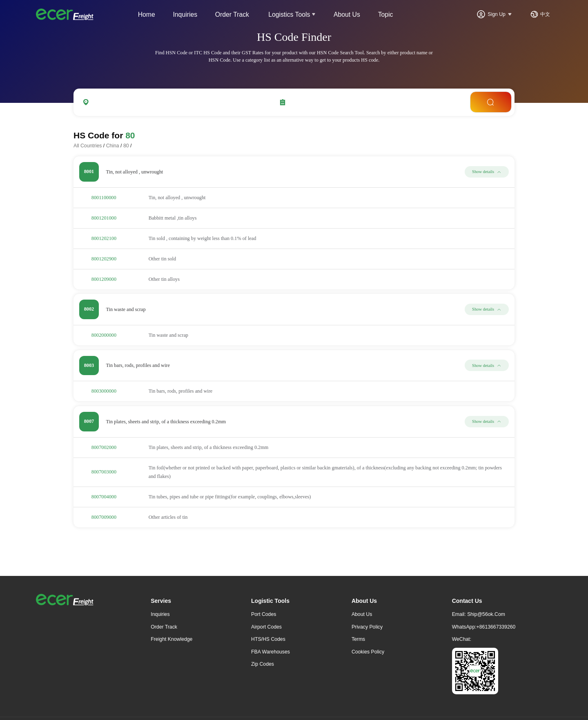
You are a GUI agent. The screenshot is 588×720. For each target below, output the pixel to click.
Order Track (232, 14)
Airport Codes (266, 627)
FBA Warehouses (271, 652)
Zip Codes (263, 664)
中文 (545, 14)
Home (147, 14)
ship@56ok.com (486, 614)
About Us (347, 14)
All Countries (88, 146)
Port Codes (264, 614)
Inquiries (185, 14)
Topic (386, 14)
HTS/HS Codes (268, 639)
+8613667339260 (496, 627)
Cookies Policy (368, 652)
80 (126, 146)
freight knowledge (171, 639)
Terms (358, 639)
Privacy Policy (367, 627)
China (113, 146)
